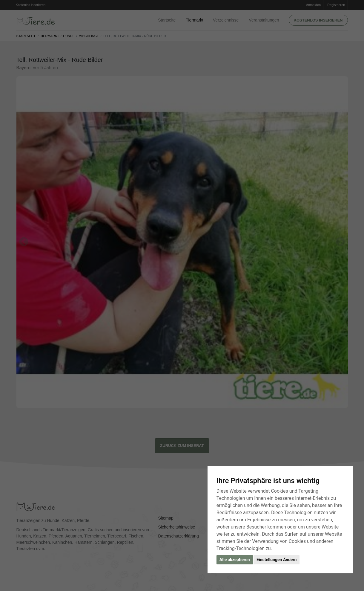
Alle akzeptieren (235, 560)
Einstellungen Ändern (277, 560)
